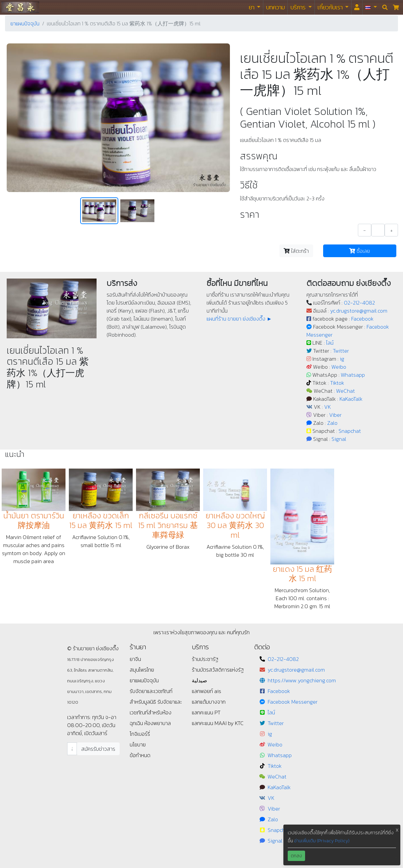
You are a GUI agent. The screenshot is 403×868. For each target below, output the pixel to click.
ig (342, 359)
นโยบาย (138, 744)
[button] (371, 7)
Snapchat (350, 431)
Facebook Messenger (293, 702)
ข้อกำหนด (140, 755)
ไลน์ (330, 343)
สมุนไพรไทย (142, 670)
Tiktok (337, 383)
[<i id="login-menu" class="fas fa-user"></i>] (357, 7)
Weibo (339, 367)
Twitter (341, 351)
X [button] (397, 830)
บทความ (275, 7)
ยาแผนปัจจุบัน (25, 23)
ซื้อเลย (360, 251)
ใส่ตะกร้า (296, 251)
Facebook (362, 319)
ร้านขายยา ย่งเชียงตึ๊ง (20, 7)
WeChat (346, 391)
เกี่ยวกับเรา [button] (331, 7)
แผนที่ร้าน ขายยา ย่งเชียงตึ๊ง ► (239, 319)
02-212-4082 (359, 303)
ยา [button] (252, 7)
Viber (335, 415)
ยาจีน (135, 659)
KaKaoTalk (351, 399)
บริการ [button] (299, 7)
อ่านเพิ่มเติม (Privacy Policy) (322, 841)
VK (327, 407)
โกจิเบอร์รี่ (140, 734)
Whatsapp (353, 375)
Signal (339, 439)
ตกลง (296, 856)
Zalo (332, 423)
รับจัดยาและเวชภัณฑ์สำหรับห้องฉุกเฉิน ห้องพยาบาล (156, 712)
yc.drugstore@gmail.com (359, 311)
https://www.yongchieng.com (302, 680)
